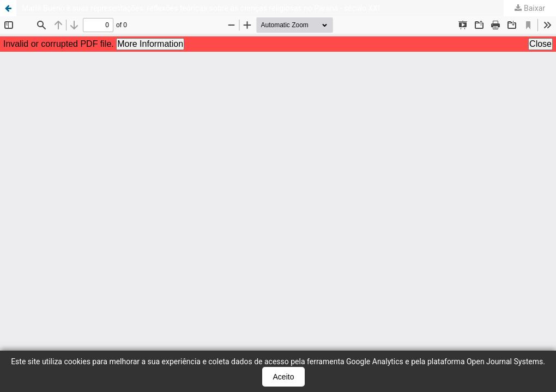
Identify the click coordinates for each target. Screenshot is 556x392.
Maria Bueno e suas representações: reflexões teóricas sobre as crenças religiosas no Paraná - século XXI (201, 8)
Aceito (284, 377)
